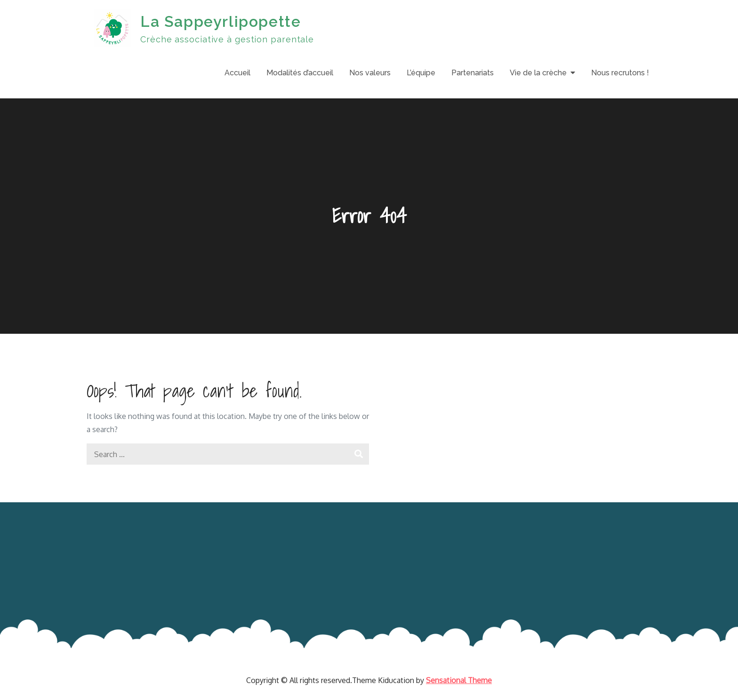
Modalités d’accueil (300, 73)
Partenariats (473, 73)
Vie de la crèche (538, 73)
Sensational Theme (459, 680)
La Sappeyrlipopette (221, 21)
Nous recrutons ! (620, 73)
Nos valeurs (370, 73)
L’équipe (421, 73)
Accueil (237, 73)
